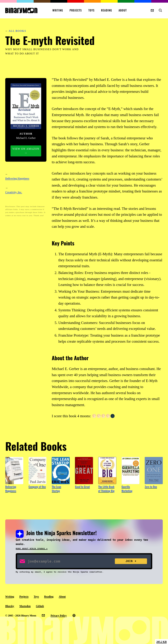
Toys (92, 10)
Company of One (37, 487)
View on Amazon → (26, 151)
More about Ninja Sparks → (32, 549)
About (123, 10)
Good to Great (82, 487)
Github (40, 606)
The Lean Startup (56, 489)
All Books (17, 31)
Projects (76, 10)
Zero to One (151, 487)
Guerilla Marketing (127, 489)
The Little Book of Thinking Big (106, 489)
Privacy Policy (59, 616)
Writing (58, 10)
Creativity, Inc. (14, 192)
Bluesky (10, 606)
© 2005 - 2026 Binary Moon (21, 616)
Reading (107, 10)
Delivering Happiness (17, 178)
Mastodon (25, 606)
